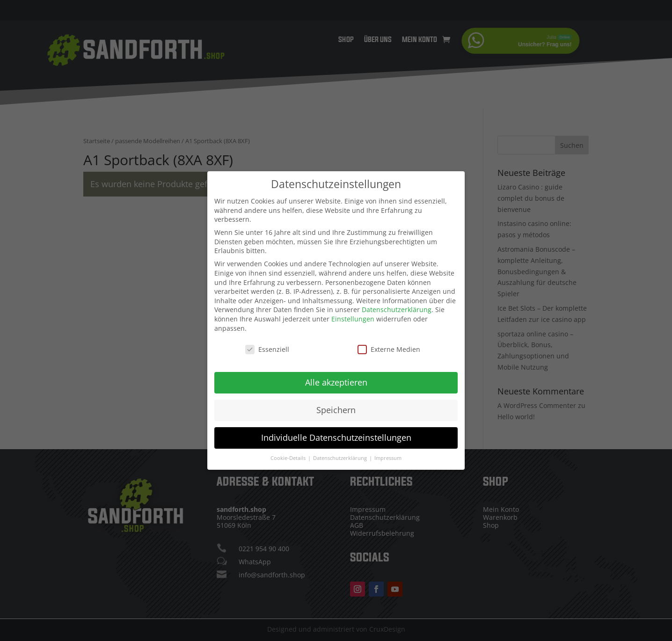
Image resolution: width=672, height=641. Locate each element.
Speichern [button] (336, 404)
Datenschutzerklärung (397, 303)
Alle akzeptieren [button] (336, 376)
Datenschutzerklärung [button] (341, 452)
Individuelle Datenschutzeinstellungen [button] (336, 431)
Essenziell (267, 343)
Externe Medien (389, 343)
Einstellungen (353, 313)
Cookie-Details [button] (289, 452)
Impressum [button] (388, 452)
